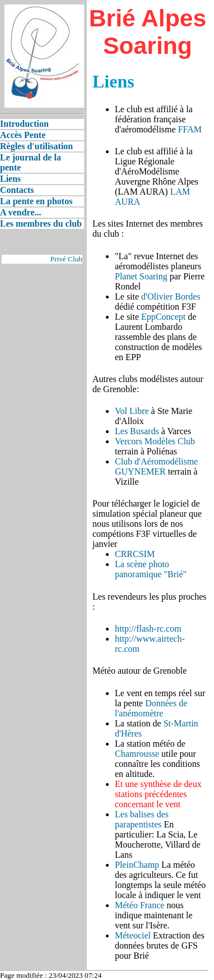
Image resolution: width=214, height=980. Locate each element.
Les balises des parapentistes (142, 819)
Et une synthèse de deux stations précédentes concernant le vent (158, 794)
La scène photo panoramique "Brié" (151, 569)
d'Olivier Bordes (171, 296)
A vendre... (20, 212)
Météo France (139, 905)
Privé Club (66, 259)
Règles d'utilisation (36, 146)
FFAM (190, 129)
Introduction (24, 124)
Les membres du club (41, 224)
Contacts (17, 190)
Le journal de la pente (31, 162)
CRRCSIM (135, 554)
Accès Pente (23, 135)
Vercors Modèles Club (155, 441)
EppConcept (163, 317)
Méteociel (133, 935)
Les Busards (137, 431)
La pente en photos (36, 201)
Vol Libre (132, 411)
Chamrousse (137, 754)
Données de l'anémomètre (151, 708)
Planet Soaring (141, 276)
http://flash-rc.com (148, 629)
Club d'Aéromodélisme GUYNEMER (156, 466)
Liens (10, 179)
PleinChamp (137, 865)
